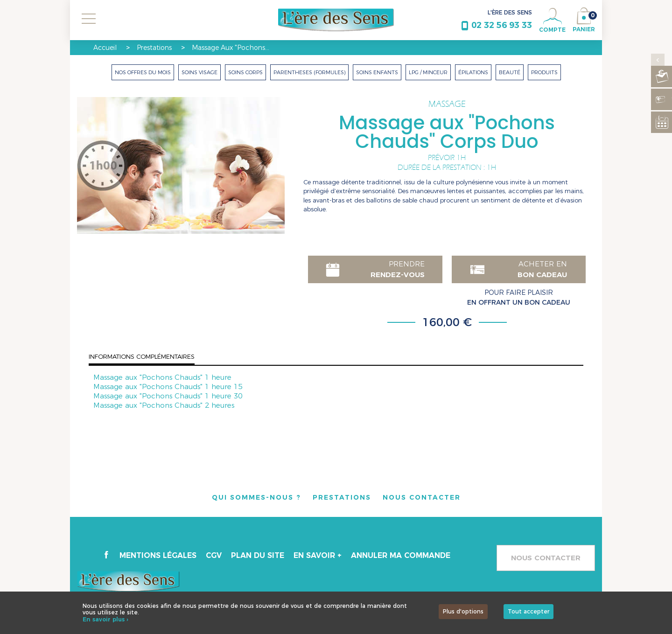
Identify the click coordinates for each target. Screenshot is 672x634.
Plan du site (259, 556)
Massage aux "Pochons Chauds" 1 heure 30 (168, 396)
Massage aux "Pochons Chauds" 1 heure (162, 377)
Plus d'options (463, 611)
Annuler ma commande (402, 556)
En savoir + (318, 556)
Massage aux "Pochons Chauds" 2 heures (164, 405)
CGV (214, 556)
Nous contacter (546, 558)
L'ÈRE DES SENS (510, 12)
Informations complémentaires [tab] (142, 356)
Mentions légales (158, 556)
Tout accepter (528, 611)
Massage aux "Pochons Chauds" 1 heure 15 (168, 387)
